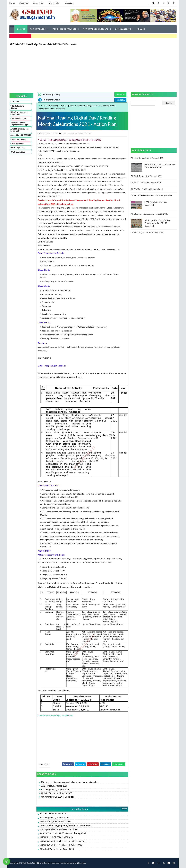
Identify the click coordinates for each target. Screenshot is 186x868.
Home (12, 3)
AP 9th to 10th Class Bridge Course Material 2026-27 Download (43, 44)
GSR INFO (37, 863)
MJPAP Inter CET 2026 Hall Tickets (57, 797)
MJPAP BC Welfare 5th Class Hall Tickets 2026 (62, 841)
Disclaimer (70, 3)
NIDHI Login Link (18, 148)
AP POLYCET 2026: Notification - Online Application (64, 833)
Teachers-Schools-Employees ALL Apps (19, 124)
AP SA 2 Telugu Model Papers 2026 (147, 158)
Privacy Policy (54, 3)
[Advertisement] (93, 69)
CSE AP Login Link (18, 118)
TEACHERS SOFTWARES (64, 29)
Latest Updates (68, 106)
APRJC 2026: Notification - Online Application (152, 196)
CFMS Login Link (18, 152)
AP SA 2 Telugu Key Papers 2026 (57, 793)
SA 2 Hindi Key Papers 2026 (54, 786)
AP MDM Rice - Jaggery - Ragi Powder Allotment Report (66, 825)
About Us (24, 3)
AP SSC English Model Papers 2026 (147, 189)
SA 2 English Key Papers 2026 (55, 790)
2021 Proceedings (51, 106)
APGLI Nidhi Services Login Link (19, 130)
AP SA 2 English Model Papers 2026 (147, 232)
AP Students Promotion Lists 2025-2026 (149, 214)
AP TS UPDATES (38, 29)
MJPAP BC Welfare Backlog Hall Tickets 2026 (61, 845)
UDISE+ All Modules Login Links (19, 113)
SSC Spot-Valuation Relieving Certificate (59, 829)
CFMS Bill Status (17, 144)
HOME (21, 29)
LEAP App (15, 102)
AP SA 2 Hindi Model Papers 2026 (146, 183)
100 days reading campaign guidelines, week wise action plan (70, 782)
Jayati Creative (79, 863)
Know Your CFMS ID (19, 139)
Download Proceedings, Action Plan (55, 715)
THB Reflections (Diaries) (17, 107)
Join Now (120, 94)
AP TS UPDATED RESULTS (96, 29)
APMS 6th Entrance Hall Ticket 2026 (57, 849)
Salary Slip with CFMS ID (21, 135)
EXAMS (141, 29)
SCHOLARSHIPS (123, 29)
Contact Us (38, 3)
